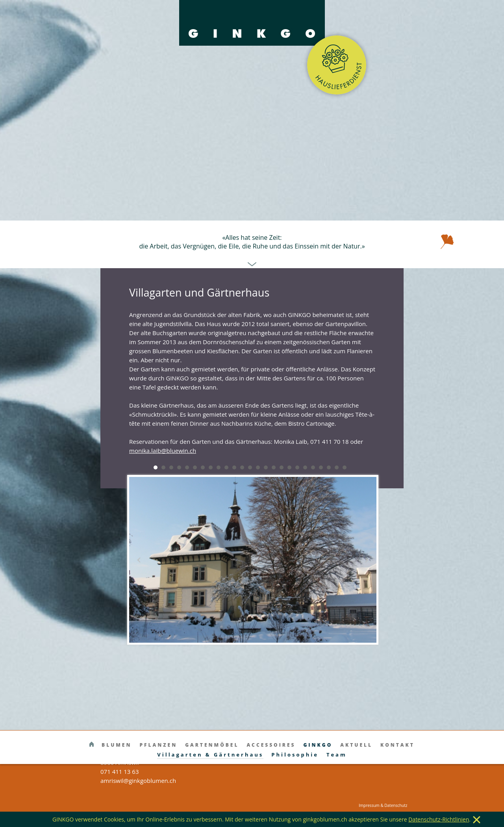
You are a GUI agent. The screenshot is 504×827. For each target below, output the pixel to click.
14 (258, 467)
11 (234, 467)
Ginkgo (318, 745)
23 (329, 467)
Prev (139, 560)
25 (345, 467)
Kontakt (397, 745)
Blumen (117, 745)
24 (337, 467)
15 (266, 467)
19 (297, 467)
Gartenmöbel (212, 745)
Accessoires (271, 745)
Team (337, 755)
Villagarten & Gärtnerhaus (210, 755)
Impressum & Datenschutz (383, 805)
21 (313, 467)
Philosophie (295, 755)
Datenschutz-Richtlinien (439, 819)
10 (226, 467)
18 (289, 467)
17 (282, 467)
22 (321, 467)
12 (242, 467)
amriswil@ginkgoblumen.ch (138, 781)
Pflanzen (158, 745)
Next (366, 560)
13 (250, 467)
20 (305, 467)
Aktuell (356, 745)
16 (274, 467)
